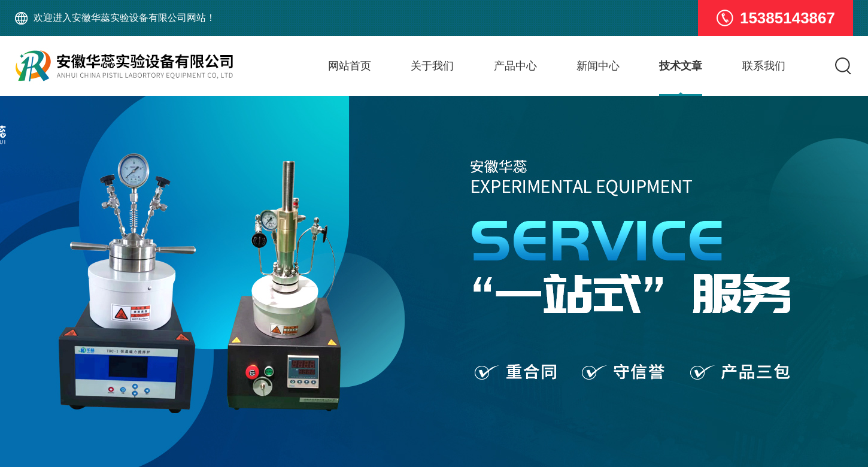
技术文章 (681, 66)
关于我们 (432, 66)
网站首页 (350, 66)
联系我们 (764, 66)
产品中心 (515, 66)
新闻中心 (598, 66)
